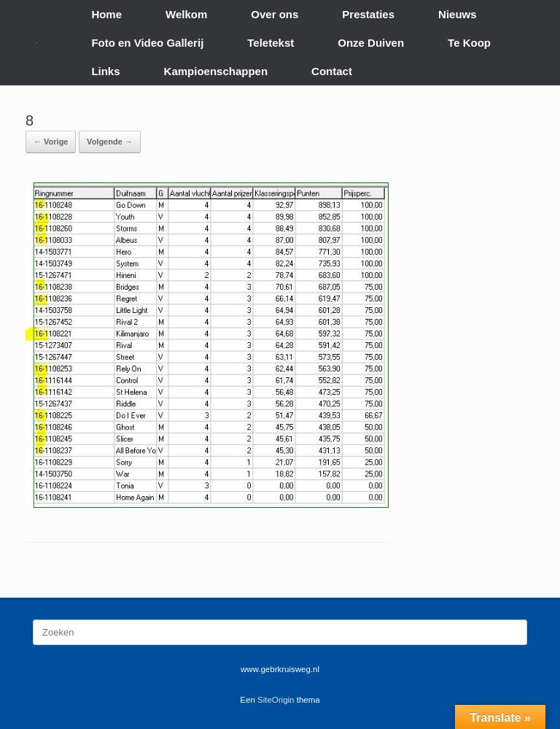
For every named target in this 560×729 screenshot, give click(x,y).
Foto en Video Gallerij (147, 43)
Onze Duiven (371, 43)
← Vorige (51, 142)
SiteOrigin (276, 700)
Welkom (186, 14)
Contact (332, 71)
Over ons (275, 14)
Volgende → (110, 142)
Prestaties (368, 14)
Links (105, 71)
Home (106, 14)
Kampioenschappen (216, 71)
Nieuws (458, 14)
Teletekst (271, 43)
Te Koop (469, 43)
